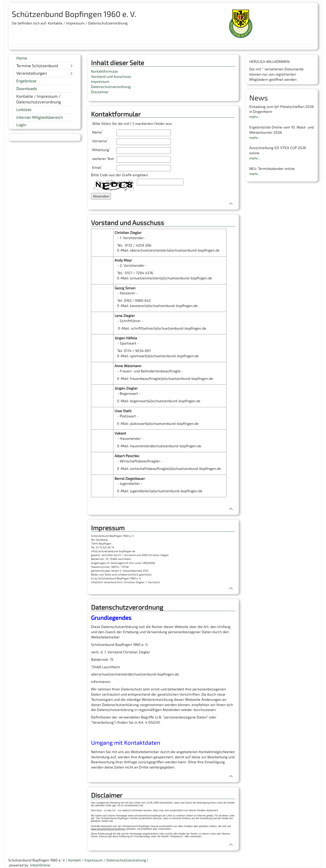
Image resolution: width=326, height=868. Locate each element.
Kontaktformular (105, 71)
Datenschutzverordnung (111, 87)
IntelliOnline (40, 865)
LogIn (21, 125)
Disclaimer (100, 92)
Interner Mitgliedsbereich (40, 117)
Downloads (27, 88)
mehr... (255, 117)
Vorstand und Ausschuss (111, 76)
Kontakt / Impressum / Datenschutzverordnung (107, 860)
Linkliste (24, 109)
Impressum (100, 81)
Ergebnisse (26, 81)
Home (22, 58)
